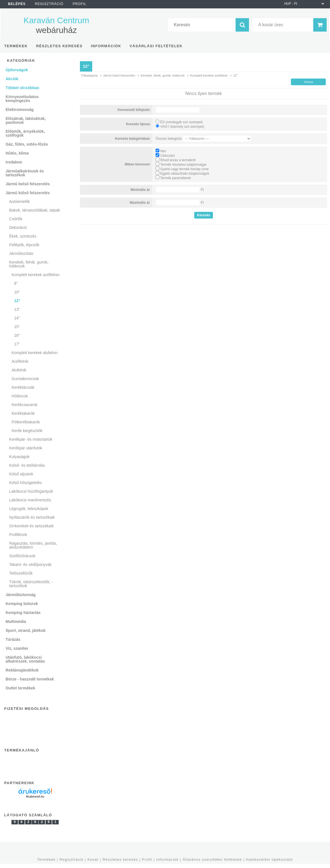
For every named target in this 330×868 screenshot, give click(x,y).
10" (17, 292)
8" (16, 283)
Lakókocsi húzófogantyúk (31, 491)
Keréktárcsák (23, 387)
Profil (147, 859)
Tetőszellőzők (21, 573)
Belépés (17, 4)
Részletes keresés (120, 859)
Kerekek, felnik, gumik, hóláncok (163, 75)
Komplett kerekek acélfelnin (209, 75)
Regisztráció (72, 859)
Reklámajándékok (22, 670)
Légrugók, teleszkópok (29, 509)
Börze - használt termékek (30, 679)
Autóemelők (20, 201)
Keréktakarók (23, 413)
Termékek (46, 859)
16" (17, 335)
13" (17, 309)
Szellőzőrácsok (22, 556)
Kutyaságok (19, 457)
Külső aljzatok (21, 474)
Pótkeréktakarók (26, 422)
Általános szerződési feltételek (212, 859)
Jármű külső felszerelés (119, 75)
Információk (167, 859)
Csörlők (16, 219)
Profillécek (18, 535)
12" (17, 301)
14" (17, 318)
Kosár (93, 859)
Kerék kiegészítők (27, 431)
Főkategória (89, 75)
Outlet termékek (20, 688)
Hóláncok (20, 396)
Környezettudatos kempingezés (22, 99)
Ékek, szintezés (23, 236)
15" (17, 327)
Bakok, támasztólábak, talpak (35, 210)
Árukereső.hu (35, 796)
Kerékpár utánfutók (26, 448)
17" (17, 344)
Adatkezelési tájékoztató (269, 859)
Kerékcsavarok (25, 405)
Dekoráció (18, 227)
